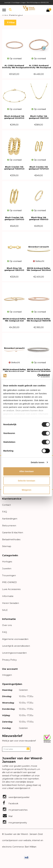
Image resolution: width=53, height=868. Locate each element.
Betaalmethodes (11, 539)
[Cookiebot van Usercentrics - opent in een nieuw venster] (38, 376)
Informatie (8, 596)
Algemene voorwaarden (15, 639)
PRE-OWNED (9, 582)
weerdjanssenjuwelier (16, 797)
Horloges (7, 562)
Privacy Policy (9, 660)
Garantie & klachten (13, 532)
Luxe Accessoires (11, 589)
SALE (5, 610)
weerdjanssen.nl (22, 788)
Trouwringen (9, 575)
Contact (6, 505)
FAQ (5, 512)
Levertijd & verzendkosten (16, 646)
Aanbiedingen (10, 519)
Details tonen (38, 462)
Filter (11, 23)
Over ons (7, 625)
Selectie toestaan (26, 481)
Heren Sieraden (11, 603)
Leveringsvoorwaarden (14, 653)
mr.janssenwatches (15, 810)
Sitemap (7, 546)
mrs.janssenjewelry (15, 823)
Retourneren (9, 526)
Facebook (11, 804)
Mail (8, 816)
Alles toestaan (27, 471)
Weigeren (26, 490)
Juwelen (7, 568)
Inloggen (7, 675)
